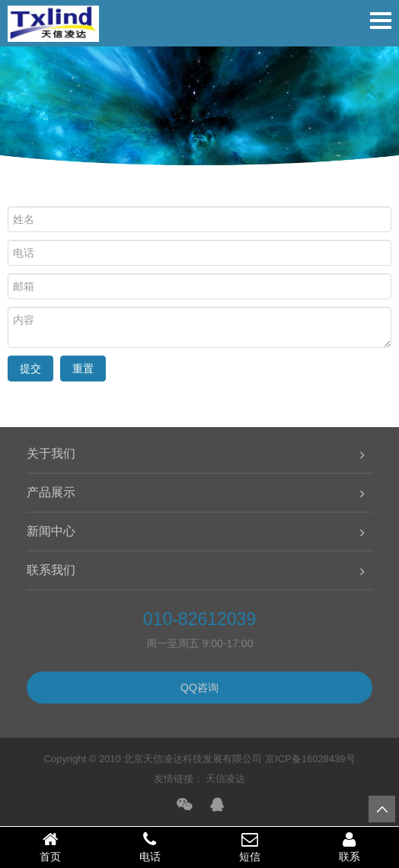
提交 (30, 369)
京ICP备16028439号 (310, 759)
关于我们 (51, 453)
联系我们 (51, 570)
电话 (150, 847)
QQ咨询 (199, 688)
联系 (349, 847)
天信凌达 (225, 779)
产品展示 (51, 492)
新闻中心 (51, 531)
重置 (83, 369)
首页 (50, 847)
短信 (249, 847)
